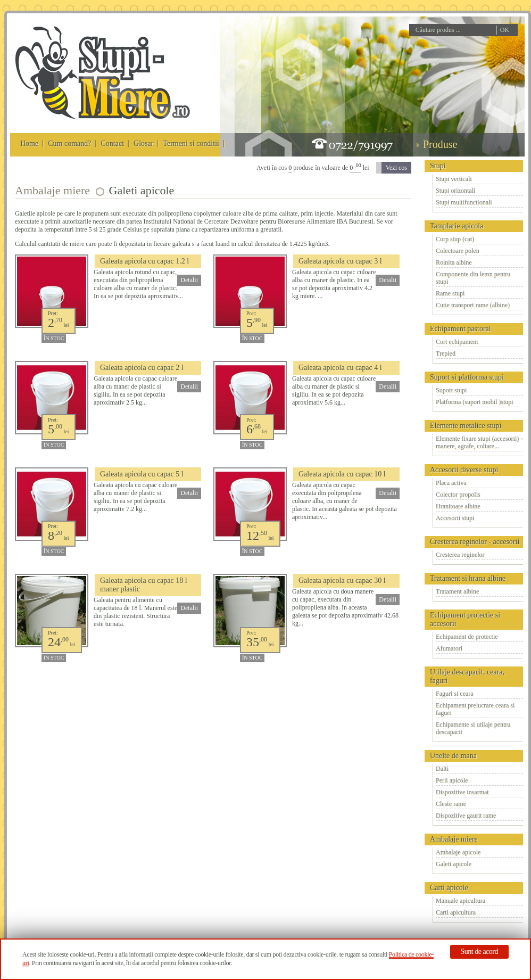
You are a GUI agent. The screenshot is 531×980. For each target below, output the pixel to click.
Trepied (446, 353)
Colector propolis (458, 495)
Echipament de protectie (467, 637)
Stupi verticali (454, 179)
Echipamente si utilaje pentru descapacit (473, 728)
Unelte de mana (453, 756)
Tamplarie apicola (457, 226)
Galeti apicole (454, 864)
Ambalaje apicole (458, 852)
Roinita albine (454, 262)
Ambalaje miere (454, 839)
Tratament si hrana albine (468, 578)
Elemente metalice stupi (466, 426)
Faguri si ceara (455, 694)
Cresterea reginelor (460, 555)
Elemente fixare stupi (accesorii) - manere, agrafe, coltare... (479, 442)
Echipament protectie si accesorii (465, 619)
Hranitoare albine (458, 506)
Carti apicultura (456, 912)
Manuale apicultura (461, 901)
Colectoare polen (458, 251)
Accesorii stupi (455, 518)
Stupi (438, 166)
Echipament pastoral (461, 329)
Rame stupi (450, 293)
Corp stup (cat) (455, 239)
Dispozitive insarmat (462, 792)
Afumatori (449, 648)
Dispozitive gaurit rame (466, 816)
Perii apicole (452, 780)
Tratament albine (457, 591)
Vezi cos (396, 168)
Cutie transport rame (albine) (473, 305)
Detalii (189, 280)
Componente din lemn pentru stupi (473, 278)
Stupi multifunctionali (464, 202)
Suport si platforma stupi (467, 377)
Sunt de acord (479, 952)
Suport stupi (451, 390)
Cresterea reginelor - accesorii (475, 542)
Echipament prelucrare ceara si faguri (475, 709)
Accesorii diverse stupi (464, 470)
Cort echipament (457, 342)
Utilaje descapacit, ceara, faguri (467, 676)
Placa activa (451, 483)
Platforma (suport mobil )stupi (475, 402)
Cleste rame (451, 804)
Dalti (442, 769)
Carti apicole (449, 888)
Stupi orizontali (455, 191)
